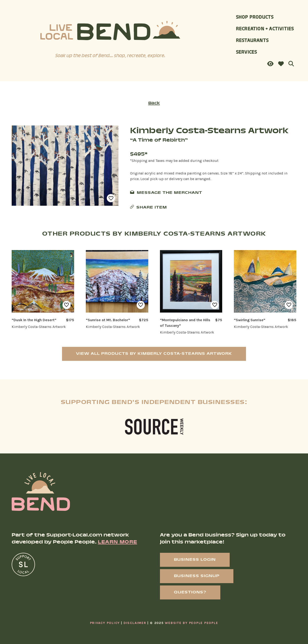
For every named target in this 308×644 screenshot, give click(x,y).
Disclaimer (135, 623)
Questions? (190, 592)
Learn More (118, 542)
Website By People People (191, 623)
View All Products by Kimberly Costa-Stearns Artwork (154, 354)
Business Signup (197, 576)
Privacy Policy (105, 623)
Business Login (195, 560)
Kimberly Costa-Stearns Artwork (209, 131)
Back (154, 103)
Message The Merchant (170, 193)
